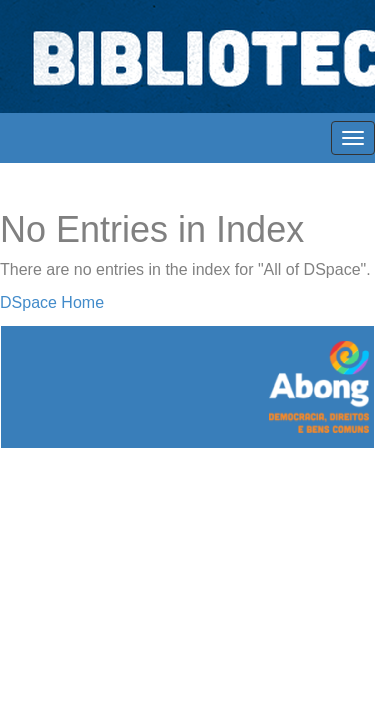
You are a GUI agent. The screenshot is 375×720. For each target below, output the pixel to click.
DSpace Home (52, 302)
